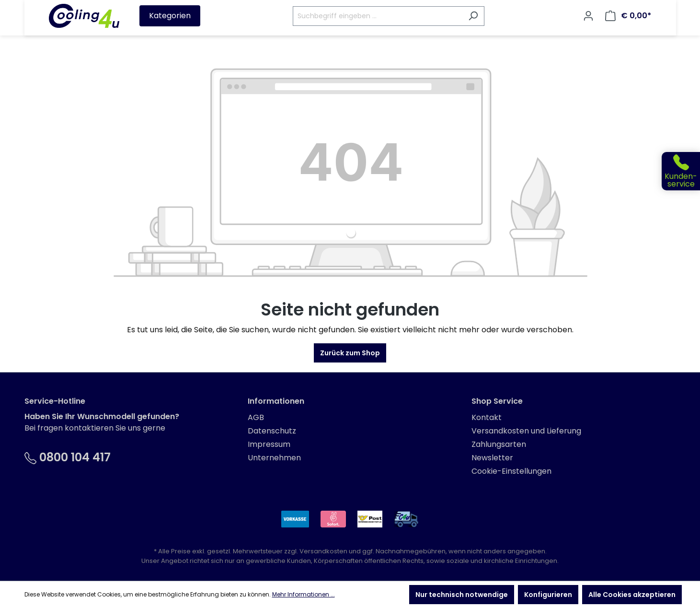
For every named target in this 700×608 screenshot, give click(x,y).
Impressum (269, 444)
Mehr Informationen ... (304, 594)
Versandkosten (323, 551)
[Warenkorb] (628, 16)
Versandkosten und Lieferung (526, 431)
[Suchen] (473, 16)
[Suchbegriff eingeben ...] (378, 16)
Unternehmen (274, 458)
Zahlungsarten (499, 444)
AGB (256, 417)
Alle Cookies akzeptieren (632, 595)
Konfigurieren (548, 595)
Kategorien (170, 16)
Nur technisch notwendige (462, 595)
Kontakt (487, 417)
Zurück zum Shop (350, 353)
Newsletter (492, 458)
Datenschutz (272, 431)
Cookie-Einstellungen (511, 471)
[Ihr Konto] (588, 16)
